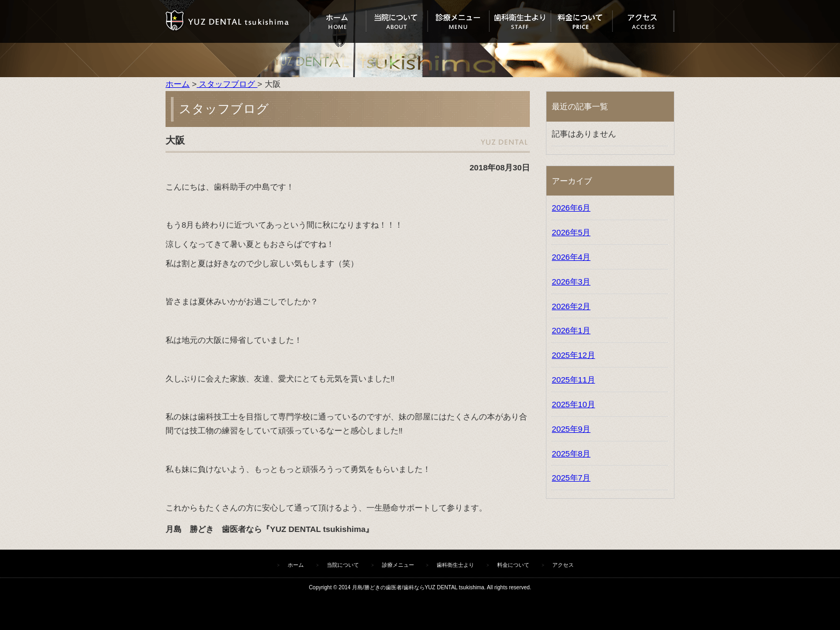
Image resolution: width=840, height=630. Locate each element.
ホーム (338, 21)
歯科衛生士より (520, 21)
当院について (397, 21)
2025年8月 (571, 453)
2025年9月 (571, 429)
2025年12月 (573, 355)
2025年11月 (573, 380)
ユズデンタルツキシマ (238, 21)
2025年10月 (573, 404)
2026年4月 (571, 257)
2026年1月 (571, 330)
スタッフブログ (227, 84)
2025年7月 (571, 478)
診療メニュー (458, 21)
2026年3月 (571, 282)
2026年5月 (571, 232)
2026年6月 (571, 208)
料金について (582, 21)
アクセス (643, 21)
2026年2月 (571, 306)
